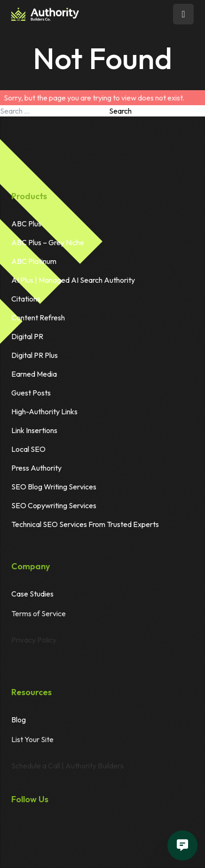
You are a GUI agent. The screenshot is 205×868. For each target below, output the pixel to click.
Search (120, 111)
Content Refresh (38, 318)
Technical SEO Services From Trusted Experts (85, 524)
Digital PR (27, 336)
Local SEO (28, 449)
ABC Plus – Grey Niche (48, 242)
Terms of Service (39, 619)
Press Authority (36, 468)
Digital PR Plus (35, 355)
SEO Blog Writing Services (54, 487)
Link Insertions (34, 430)
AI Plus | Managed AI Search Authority (73, 280)
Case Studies (32, 594)
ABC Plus (26, 224)
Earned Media (34, 374)
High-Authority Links (44, 411)
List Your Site (32, 745)
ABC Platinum (34, 261)
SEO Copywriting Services (54, 505)
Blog (19, 720)
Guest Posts (31, 393)
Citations (26, 299)
